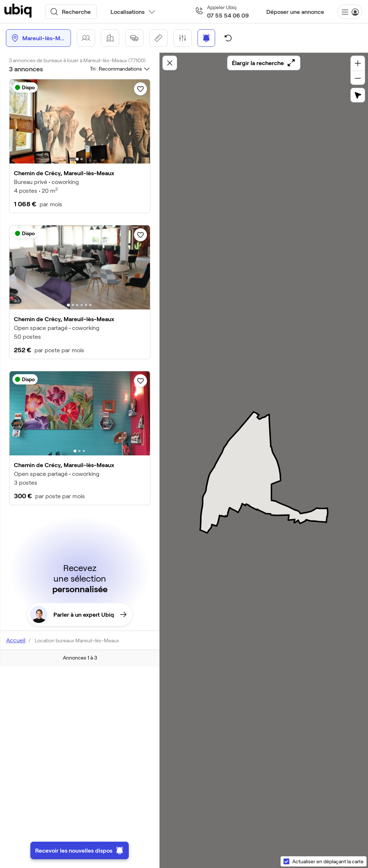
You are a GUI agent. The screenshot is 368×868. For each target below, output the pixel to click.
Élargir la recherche (264, 63)
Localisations (127, 12)
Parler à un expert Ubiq (78, 615)
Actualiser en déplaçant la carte (328, 861)
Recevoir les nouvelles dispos (80, 850)
